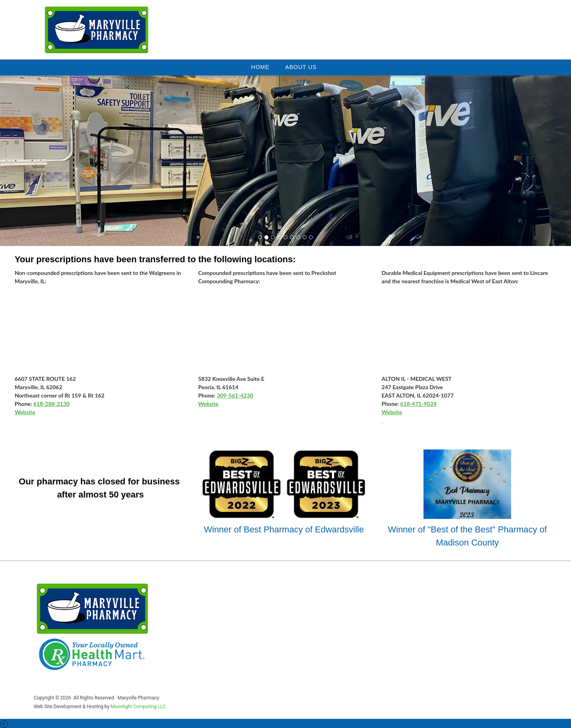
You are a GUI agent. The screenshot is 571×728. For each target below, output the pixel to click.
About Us (301, 67)
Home (260, 67)
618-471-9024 (418, 404)
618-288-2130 (52, 404)
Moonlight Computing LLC (138, 707)
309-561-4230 (235, 395)
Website (25, 412)
